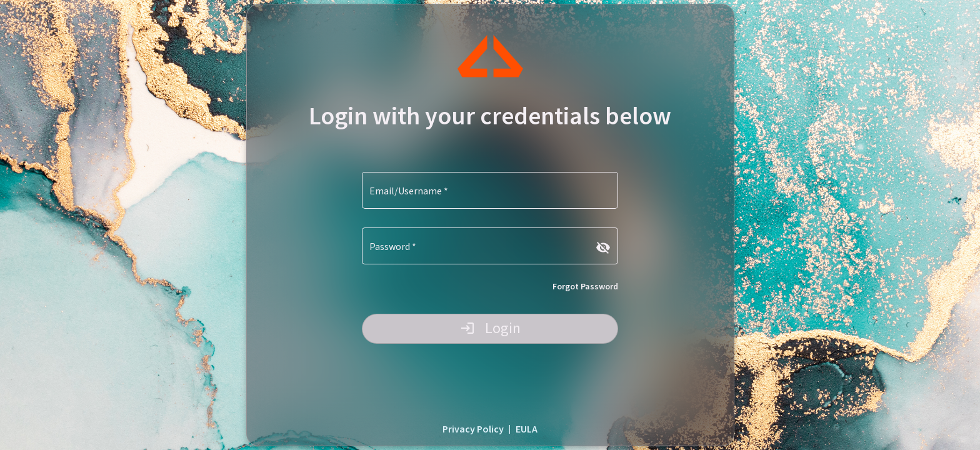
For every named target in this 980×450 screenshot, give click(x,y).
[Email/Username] (490, 193)
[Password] (482, 248)
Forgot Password (585, 286)
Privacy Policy (473, 429)
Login (490, 328)
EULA (527, 429)
